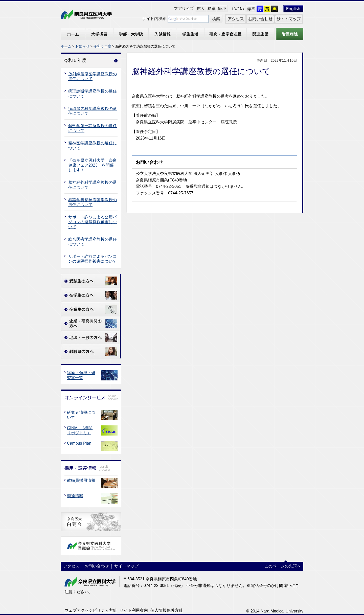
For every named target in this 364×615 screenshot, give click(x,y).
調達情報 (75, 496)
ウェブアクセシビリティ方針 (91, 610)
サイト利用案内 (134, 610)
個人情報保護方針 (167, 610)
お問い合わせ (97, 566)
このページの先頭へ (283, 566)
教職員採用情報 (81, 480)
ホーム (66, 46)
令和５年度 (102, 46)
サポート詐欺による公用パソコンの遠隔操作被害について (93, 222)
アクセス (71, 566)
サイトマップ (126, 566)
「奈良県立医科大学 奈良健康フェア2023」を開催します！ (93, 165)
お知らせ (82, 46)
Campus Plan (79, 443)
